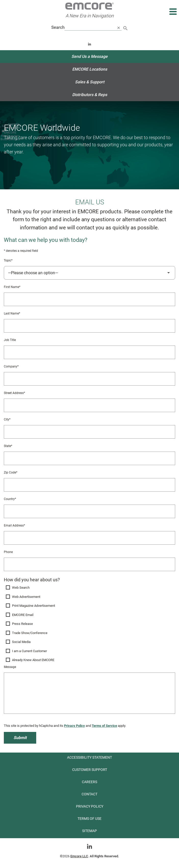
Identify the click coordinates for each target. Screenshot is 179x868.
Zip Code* (11, 472)
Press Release (22, 624)
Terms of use (89, 819)
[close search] (119, 28)
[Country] (89, 511)
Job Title (10, 340)
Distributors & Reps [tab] (90, 95)
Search (58, 27)
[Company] (89, 379)
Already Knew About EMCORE (33, 660)
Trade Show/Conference (30, 633)
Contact (89, 794)
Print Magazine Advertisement (34, 606)
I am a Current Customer (29, 651)
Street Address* (14, 393)
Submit (20, 738)
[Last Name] (89, 326)
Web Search (21, 588)
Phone (8, 552)
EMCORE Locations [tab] (90, 69)
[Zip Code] (89, 485)
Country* (10, 499)
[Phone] (89, 564)
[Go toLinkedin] (89, 846)
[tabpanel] (89, 427)
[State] (89, 458)
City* (7, 419)
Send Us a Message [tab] (89, 56)
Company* (11, 366)
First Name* (12, 287)
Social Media (21, 642)
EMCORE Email (23, 615)
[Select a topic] (89, 273)
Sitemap (89, 831)
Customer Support (90, 770)
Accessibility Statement (89, 757)
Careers (89, 782)
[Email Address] (89, 538)
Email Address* (14, 525)
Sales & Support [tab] (90, 82)
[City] (89, 432)
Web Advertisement (26, 597)
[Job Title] (89, 352)
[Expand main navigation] (173, 11)
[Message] (89, 693)
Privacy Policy (74, 726)
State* (8, 446)
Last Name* (12, 313)
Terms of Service (104, 726)
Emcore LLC (79, 856)
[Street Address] (89, 405)
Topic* (8, 260)
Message (10, 667)
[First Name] (89, 299)
